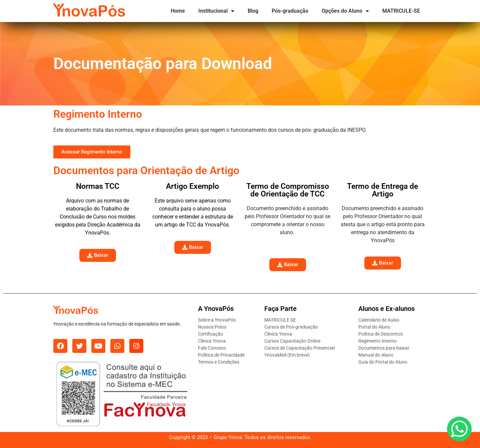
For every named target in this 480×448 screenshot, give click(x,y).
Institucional (216, 11)
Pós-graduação (290, 11)
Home (178, 11)
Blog (253, 11)
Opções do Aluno (345, 11)
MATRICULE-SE (401, 11)
